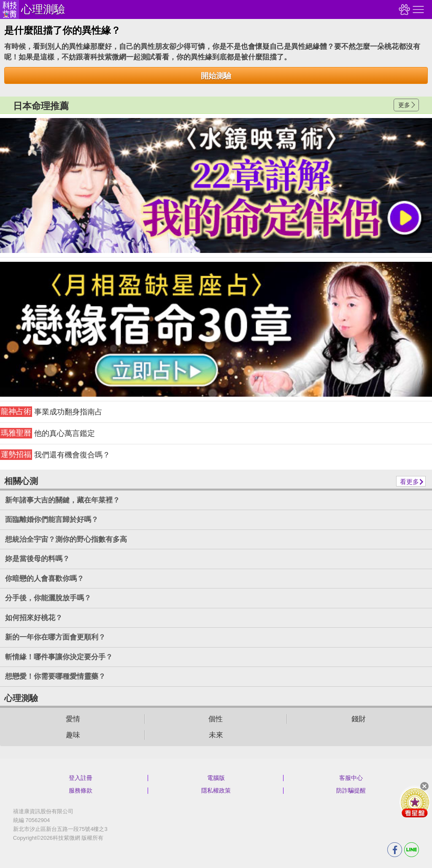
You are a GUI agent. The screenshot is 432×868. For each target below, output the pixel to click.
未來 (216, 735)
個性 (216, 719)
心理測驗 (43, 9)
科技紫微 (9, 9)
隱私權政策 (216, 790)
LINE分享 (412, 850)
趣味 (73, 735)
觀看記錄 (403, 9)
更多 (404, 105)
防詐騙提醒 (351, 790)
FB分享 (395, 850)
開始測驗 (216, 76)
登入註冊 (81, 778)
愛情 (73, 719)
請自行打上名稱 (216, 185)
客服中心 (351, 778)
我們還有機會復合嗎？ (55, 455)
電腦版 (216, 778)
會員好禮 (415, 802)
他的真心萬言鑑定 (47, 433)
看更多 (409, 482)
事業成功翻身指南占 (51, 412)
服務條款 (81, 790)
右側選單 (417, 9)
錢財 (359, 719)
